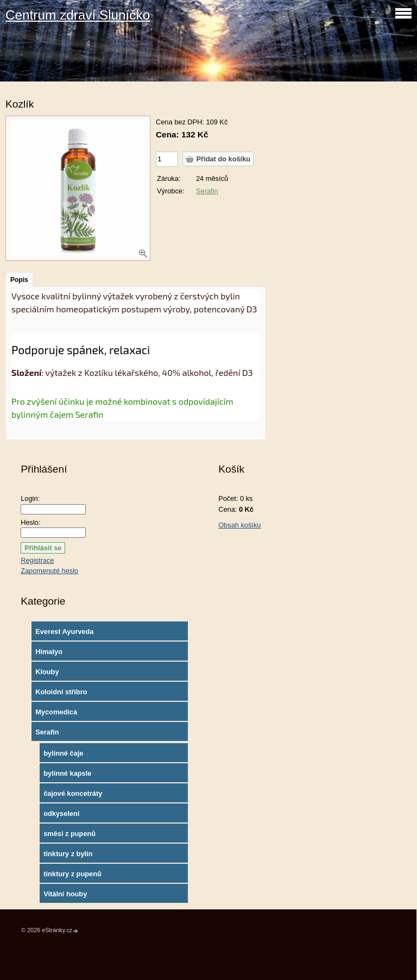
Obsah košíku (239, 525)
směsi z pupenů (69, 834)
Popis (19, 280)
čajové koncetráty (73, 793)
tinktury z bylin (68, 854)
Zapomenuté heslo (49, 571)
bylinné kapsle (67, 773)
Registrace (37, 560)
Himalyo (49, 652)
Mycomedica (56, 712)
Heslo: (30, 522)
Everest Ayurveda (64, 632)
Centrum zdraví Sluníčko (78, 15)
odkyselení (61, 813)
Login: (30, 498)
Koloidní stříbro (61, 692)
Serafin (207, 191)
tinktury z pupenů (72, 874)
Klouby (47, 672)
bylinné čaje (63, 753)
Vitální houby (65, 894)
